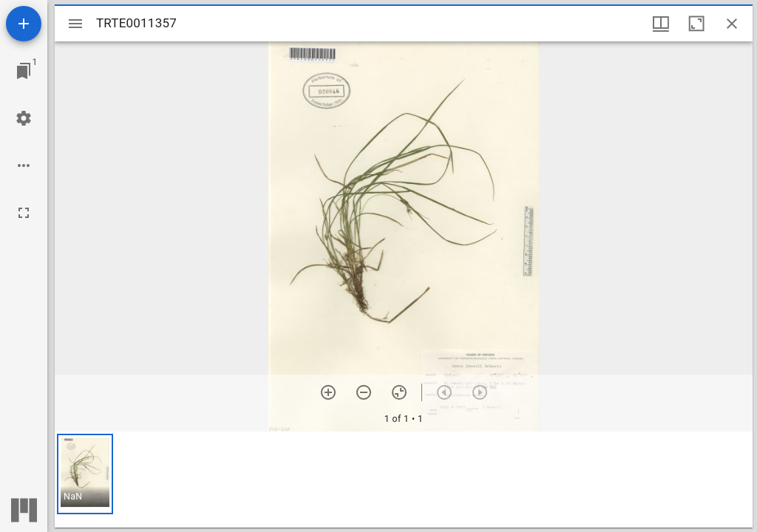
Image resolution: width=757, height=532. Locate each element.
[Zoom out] (364, 392)
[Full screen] (24, 213)
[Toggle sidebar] (75, 24)
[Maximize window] (696, 24)
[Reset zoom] (399, 392)
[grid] (404, 480)
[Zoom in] (328, 392)
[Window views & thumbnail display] (661, 24)
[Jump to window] (24, 71)
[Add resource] (24, 24)
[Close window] (732, 24)
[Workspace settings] (24, 118)
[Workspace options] (24, 166)
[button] (85, 474)
